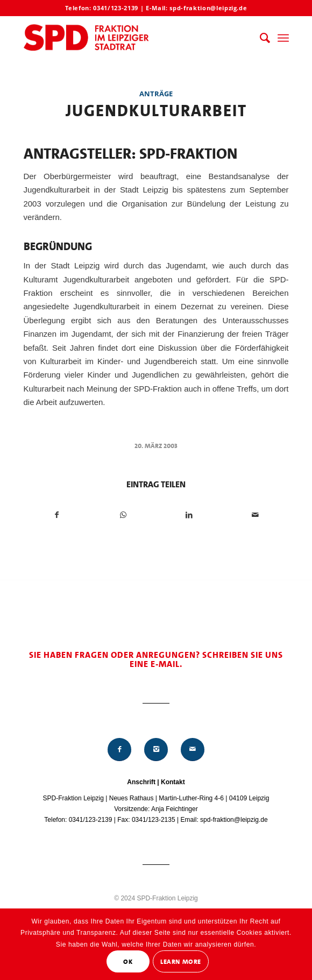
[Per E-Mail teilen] (256, 515)
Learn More (181, 962)
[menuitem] (260, 38)
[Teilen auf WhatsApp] (123, 515)
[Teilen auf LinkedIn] (189, 515)
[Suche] (260, 38)
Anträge (156, 94)
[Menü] (283, 38)
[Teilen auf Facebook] (57, 515)
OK (128, 962)
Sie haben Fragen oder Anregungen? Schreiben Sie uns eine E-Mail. (156, 660)
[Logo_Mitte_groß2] (130, 38)
